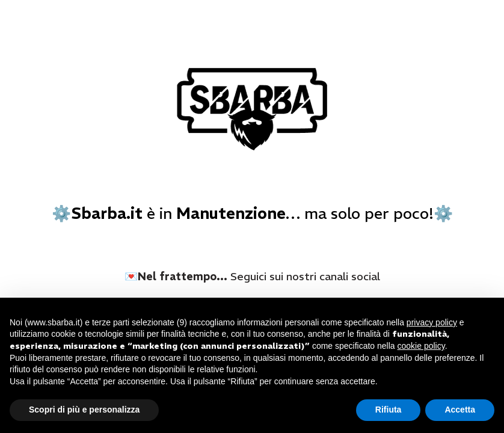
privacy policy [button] (432, 322)
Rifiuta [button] (389, 410)
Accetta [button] (460, 410)
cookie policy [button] (421, 346)
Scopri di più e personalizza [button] (84, 410)
